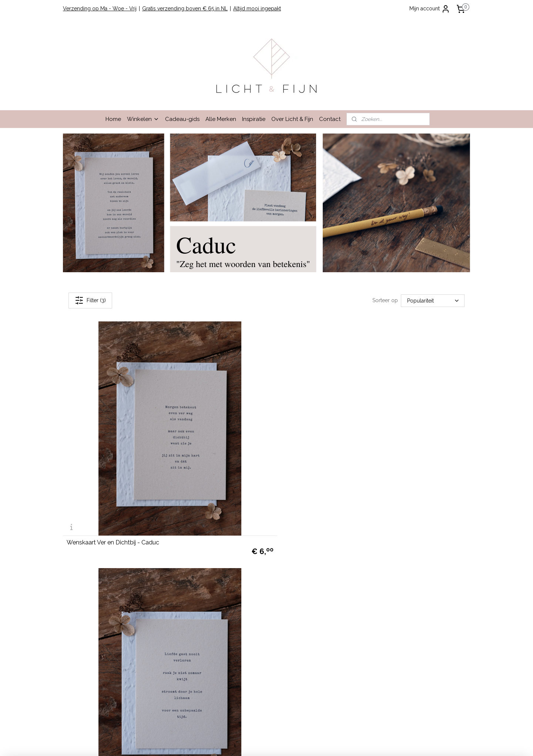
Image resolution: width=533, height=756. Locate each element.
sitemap (242, 742)
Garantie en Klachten (91, 555)
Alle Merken (221, 119)
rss (256, 742)
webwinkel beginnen (282, 742)
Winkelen (143, 119)
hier (324, 621)
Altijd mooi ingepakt (257, 9)
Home (113, 119)
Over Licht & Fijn (292, 119)
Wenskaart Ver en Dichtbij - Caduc (113, 460)
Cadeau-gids (182, 119)
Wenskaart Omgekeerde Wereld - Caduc (398, 460)
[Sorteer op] (433, 300)
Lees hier (363, 563)
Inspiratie (254, 119)
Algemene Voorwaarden (95, 547)
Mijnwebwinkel (344, 742)
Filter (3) (90, 300)
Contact (330, 119)
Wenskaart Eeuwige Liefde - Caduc (252, 460)
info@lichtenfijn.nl (87, 621)
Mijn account (430, 9)
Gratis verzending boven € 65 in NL (185, 9)
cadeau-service (433, 580)
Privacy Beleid (83, 563)
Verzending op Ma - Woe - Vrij (100, 9)
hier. (346, 688)
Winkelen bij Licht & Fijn (95, 522)
